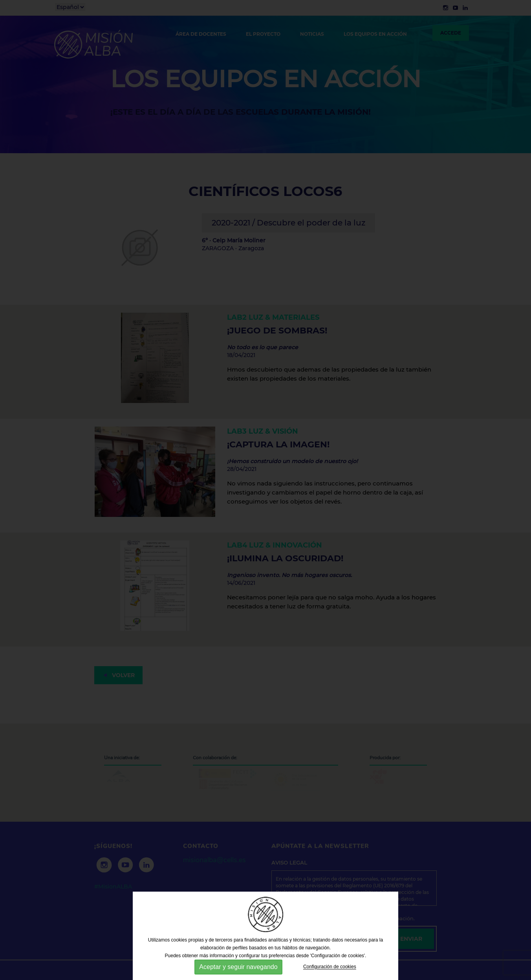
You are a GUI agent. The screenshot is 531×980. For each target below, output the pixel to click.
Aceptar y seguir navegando (238, 967)
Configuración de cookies (330, 967)
